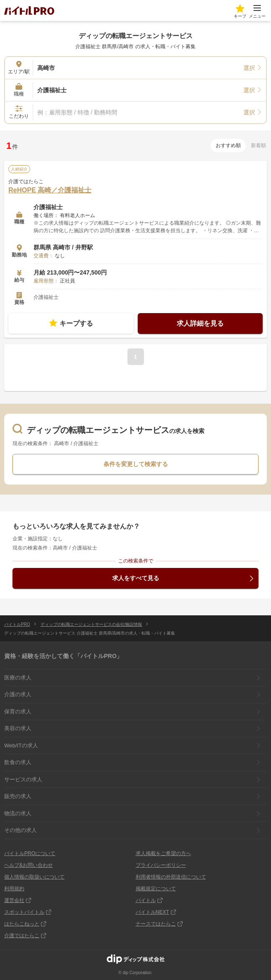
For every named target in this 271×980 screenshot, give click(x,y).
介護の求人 (18, 694)
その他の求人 (21, 830)
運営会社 (14, 900)
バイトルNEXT (152, 912)
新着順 (258, 145)
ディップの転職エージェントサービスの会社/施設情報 (92, 624)
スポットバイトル (24, 912)
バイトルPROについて (30, 853)
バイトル (146, 900)
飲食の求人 (18, 762)
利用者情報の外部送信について (171, 877)
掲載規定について (156, 889)
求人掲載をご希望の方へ (163, 853)
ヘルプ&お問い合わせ (28, 865)
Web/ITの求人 (21, 745)
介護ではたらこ (22, 936)
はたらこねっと (22, 924)
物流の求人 (18, 813)
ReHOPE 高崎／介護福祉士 (50, 190)
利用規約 (14, 889)
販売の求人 (18, 796)
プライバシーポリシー (161, 865)
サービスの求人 (23, 779)
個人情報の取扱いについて (34, 877)
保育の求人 (18, 712)
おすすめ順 (228, 145)
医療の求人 (18, 678)
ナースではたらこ (156, 924)
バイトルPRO (17, 624)
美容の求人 (18, 728)
